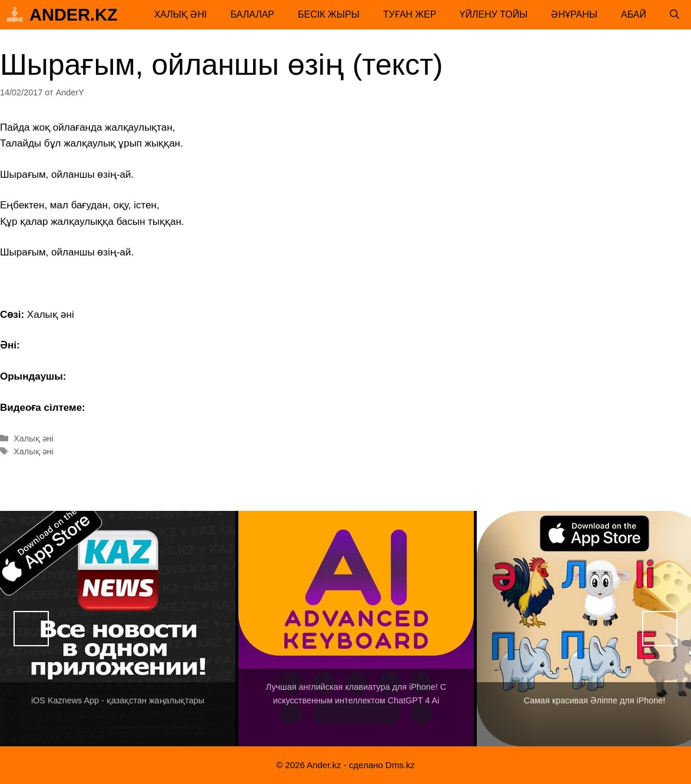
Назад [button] (31, 629)
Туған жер (410, 14)
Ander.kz (74, 15)
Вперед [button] (660, 629)
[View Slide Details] (118, 629)
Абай (634, 14)
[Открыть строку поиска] (675, 15)
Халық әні (181, 14)
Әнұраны (574, 14)
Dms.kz (400, 765)
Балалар (252, 14)
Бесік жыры (329, 14)
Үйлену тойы (494, 14)
